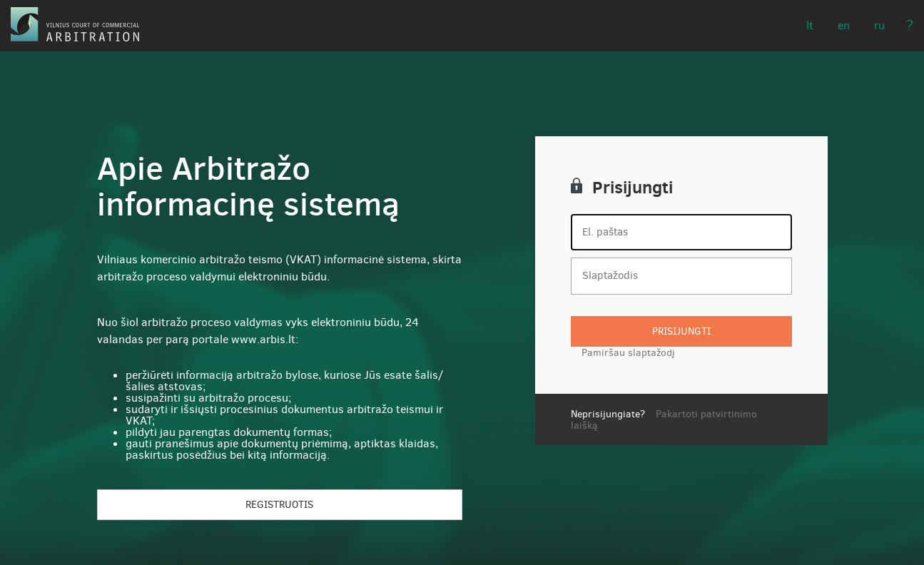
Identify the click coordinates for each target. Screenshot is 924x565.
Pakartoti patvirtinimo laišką (664, 419)
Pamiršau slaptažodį (628, 353)
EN (844, 25)
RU (879, 25)
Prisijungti (681, 331)
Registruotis (279, 505)
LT (810, 25)
